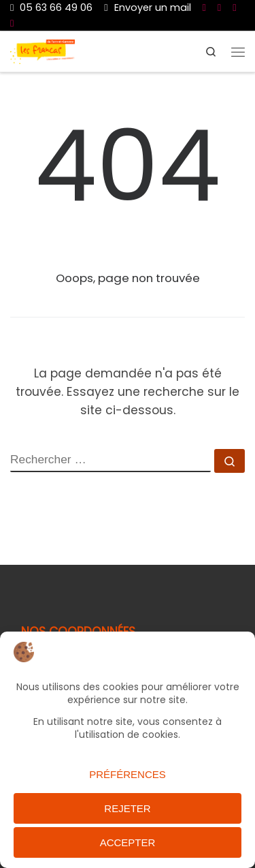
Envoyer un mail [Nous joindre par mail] (147, 7)
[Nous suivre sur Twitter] (234, 7)
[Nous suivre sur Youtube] (219, 7)
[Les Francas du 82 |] (42, 51)
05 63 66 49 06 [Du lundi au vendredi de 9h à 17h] (51, 7)
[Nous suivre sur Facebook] (204, 7)
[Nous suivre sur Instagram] (12, 23)
